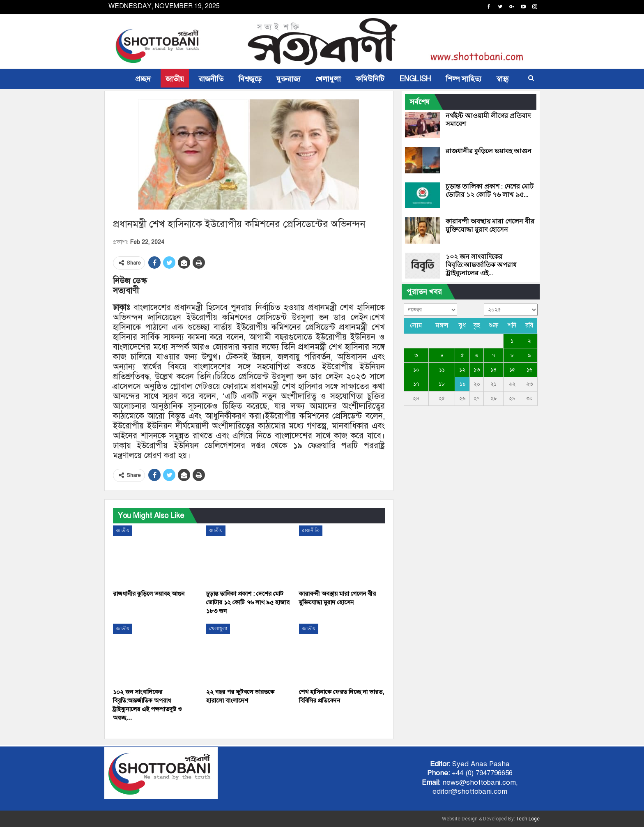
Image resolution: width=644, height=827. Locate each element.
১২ (462, 370)
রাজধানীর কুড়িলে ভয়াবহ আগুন (489, 151)
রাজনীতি (211, 79)
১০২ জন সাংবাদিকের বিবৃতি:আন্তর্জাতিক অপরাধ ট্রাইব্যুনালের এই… (481, 265)
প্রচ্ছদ (143, 79)
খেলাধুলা (328, 79)
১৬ (529, 370)
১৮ (442, 384)
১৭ (416, 384)
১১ (442, 370)
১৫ (512, 370)
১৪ (493, 370)
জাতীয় (175, 79)
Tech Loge (528, 819)
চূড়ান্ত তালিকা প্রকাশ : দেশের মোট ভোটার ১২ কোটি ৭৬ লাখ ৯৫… (490, 190)
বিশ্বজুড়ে (250, 79)
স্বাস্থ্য (503, 79)
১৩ (477, 370)
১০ (416, 370)
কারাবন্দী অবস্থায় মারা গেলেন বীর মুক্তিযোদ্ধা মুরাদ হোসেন (490, 225)
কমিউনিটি (370, 79)
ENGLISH (415, 79)
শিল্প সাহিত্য (463, 79)
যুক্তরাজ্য (289, 79)
